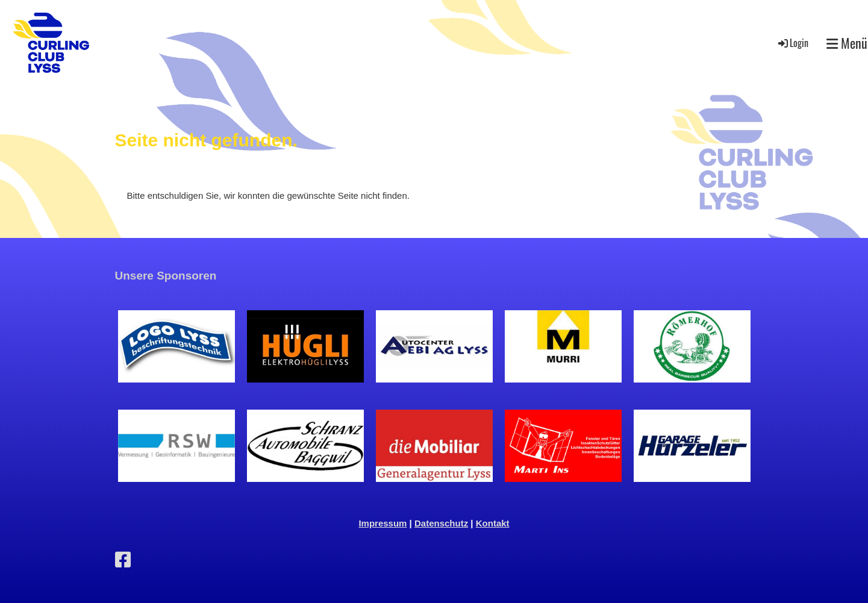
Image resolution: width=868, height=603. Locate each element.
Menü (847, 43)
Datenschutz (441, 523)
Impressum (382, 523)
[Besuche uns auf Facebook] (123, 560)
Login (792, 43)
